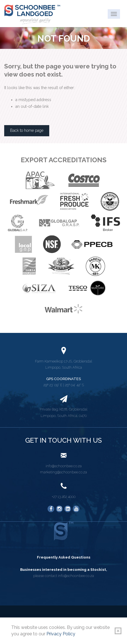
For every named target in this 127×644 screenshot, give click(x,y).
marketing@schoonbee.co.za (63, 472)
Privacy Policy (61, 634)
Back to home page (27, 130)
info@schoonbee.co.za (64, 466)
